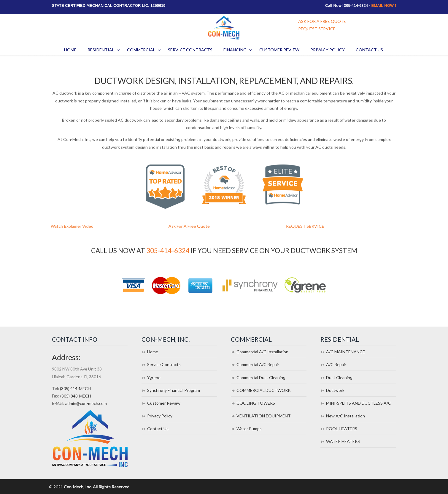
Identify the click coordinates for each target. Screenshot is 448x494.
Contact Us (158, 429)
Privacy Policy (160, 416)
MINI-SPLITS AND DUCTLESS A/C (359, 403)
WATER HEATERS (343, 441)
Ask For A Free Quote (195, 226)
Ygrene (154, 377)
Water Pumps (249, 429)
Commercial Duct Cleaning (261, 377)
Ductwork (335, 390)
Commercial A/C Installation (262, 352)
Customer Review (164, 403)
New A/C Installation (345, 416)
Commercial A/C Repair (258, 364)
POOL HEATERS (342, 429)
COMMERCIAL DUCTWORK (264, 390)
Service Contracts (164, 364)
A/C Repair (336, 364)
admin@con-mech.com (86, 403)
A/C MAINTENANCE (345, 352)
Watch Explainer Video (78, 226)
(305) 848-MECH (76, 396)
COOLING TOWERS (256, 403)
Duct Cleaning (339, 377)
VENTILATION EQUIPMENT (264, 416)
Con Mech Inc (224, 28)
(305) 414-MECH (75, 388)
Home (153, 352)
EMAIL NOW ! (384, 5)
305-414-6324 (168, 251)
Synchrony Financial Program (174, 390)
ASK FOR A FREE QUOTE (322, 21)
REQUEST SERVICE (317, 29)
